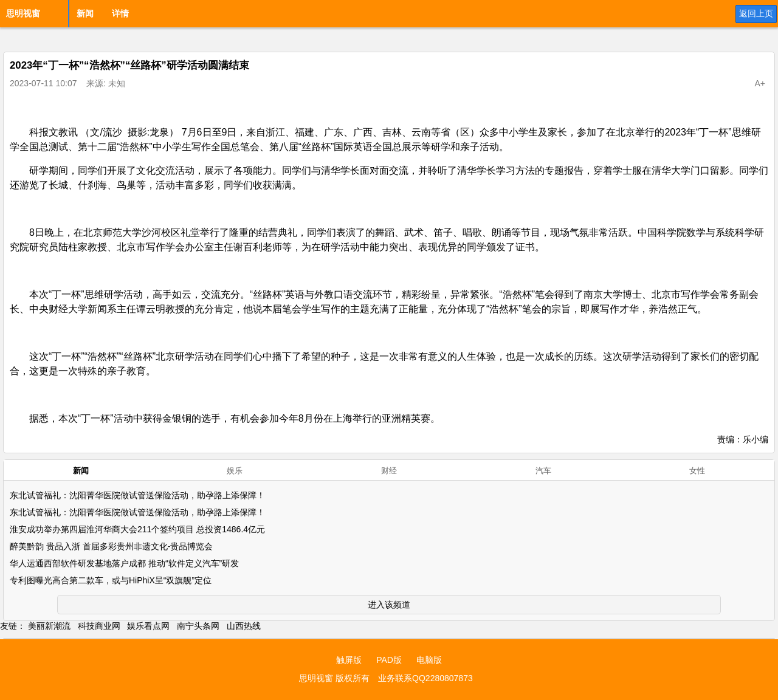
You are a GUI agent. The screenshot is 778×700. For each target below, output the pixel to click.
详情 (120, 13)
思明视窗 (23, 13)
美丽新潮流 (49, 626)
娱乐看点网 (148, 626)
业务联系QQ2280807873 (425, 678)
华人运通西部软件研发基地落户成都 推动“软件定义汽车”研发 (124, 563)
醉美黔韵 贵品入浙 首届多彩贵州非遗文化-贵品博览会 (111, 546)
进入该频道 (389, 605)
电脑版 (429, 660)
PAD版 (389, 660)
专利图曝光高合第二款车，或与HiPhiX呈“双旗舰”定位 (111, 580)
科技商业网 (99, 626)
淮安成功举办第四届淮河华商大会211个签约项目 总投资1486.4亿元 (137, 529)
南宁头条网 (198, 626)
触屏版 (349, 660)
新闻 (85, 13)
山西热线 (244, 626)
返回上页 (756, 13)
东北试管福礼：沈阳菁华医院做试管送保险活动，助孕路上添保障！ (137, 495)
